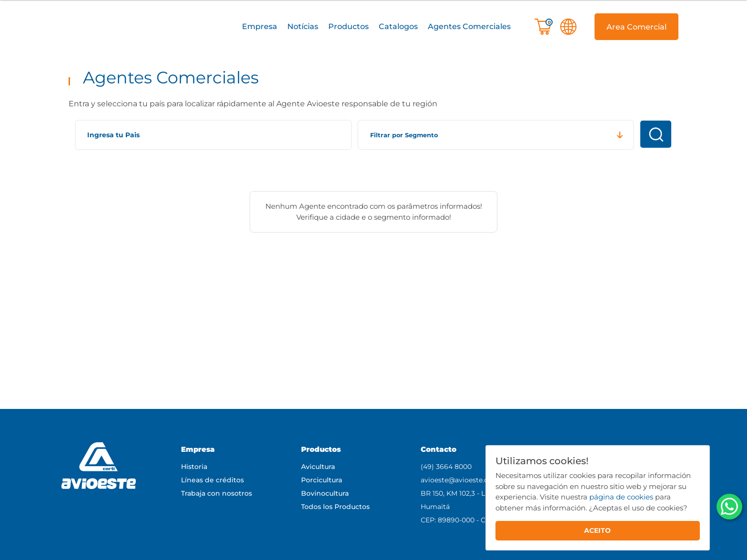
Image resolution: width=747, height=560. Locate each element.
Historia (194, 467)
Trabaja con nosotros (217, 493)
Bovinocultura (325, 493)
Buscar (656, 134)
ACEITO (597, 530)
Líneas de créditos (212, 480)
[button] (259, 27)
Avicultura (318, 467)
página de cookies (621, 497)
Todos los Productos (335, 507)
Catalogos (398, 26)
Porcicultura (322, 480)
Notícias (303, 26)
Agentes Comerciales (469, 26)
